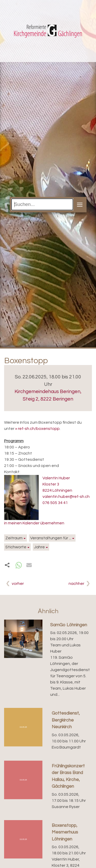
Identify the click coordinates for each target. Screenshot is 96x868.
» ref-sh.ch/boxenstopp (37, 429)
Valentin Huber (56, 478)
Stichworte (16, 547)
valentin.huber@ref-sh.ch (66, 497)
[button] (19, 565)
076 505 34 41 (55, 503)
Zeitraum (14, 538)
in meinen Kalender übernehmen (34, 523)
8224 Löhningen (57, 490)
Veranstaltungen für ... (51, 538)
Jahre (39, 547)
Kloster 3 (51, 484)
